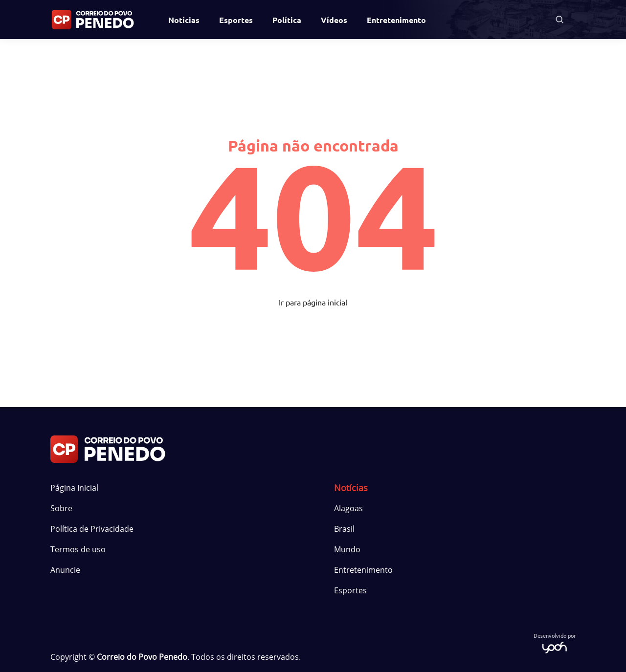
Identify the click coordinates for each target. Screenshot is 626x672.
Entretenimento (396, 20)
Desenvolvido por (555, 642)
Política (287, 20)
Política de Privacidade (92, 529)
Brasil (344, 529)
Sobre (61, 508)
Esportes (236, 20)
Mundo (347, 549)
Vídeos (334, 20)
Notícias (184, 20)
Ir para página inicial (313, 302)
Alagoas (348, 508)
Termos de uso (78, 549)
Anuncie (65, 570)
